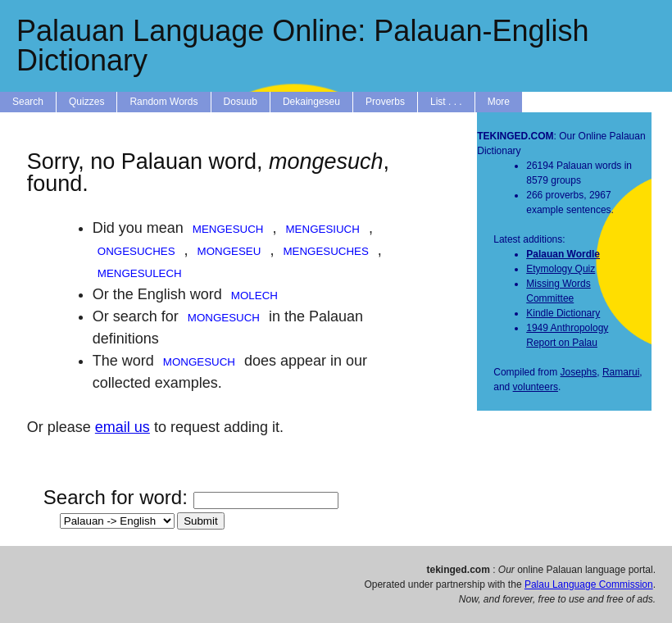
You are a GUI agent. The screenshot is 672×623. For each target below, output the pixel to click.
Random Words (163, 102)
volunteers (536, 387)
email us (123, 427)
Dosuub (241, 102)
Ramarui (621, 372)
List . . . (446, 102)
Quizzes (86, 102)
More (499, 102)
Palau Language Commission (589, 584)
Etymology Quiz (561, 269)
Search (28, 102)
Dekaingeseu (311, 102)
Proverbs (385, 102)
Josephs (579, 372)
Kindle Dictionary (563, 313)
